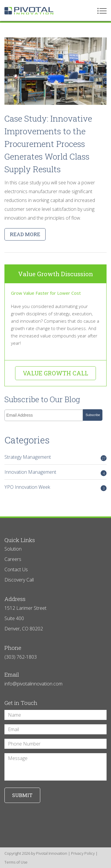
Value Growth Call (55, 373)
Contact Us (16, 569)
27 (104, 458)
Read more (25, 234)
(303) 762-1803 (21, 657)
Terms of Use (16, 862)
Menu (102, 11)
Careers (13, 559)
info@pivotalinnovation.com (33, 684)
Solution (13, 549)
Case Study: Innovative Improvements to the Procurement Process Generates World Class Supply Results (48, 144)
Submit (22, 795)
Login (4, 864)
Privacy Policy (83, 853)
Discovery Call (19, 580)
